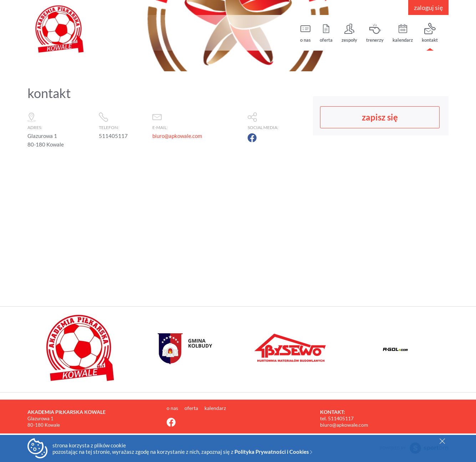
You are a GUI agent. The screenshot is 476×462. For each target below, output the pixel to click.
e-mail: (196, 120)
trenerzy (375, 33)
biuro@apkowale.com (177, 136)
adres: (60, 120)
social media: (277, 120)
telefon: (122, 120)
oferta (326, 33)
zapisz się (380, 117)
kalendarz (403, 33)
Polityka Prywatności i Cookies (273, 452)
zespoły (349, 33)
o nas (305, 33)
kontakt (430, 33)
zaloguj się (428, 7)
